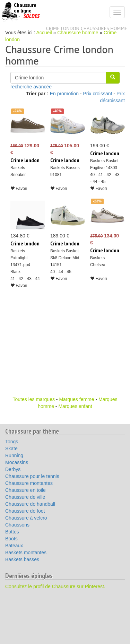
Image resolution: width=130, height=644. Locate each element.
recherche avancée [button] (31, 87)
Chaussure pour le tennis (32, 476)
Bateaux (14, 546)
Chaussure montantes (29, 483)
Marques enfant (75, 406)
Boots (11, 539)
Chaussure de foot (25, 511)
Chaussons (17, 525)
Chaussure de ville (25, 497)
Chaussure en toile (25, 490)
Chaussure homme (78, 33)
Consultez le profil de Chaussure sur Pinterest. (55, 586)
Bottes (12, 532)
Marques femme (76, 399)
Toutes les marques (34, 399)
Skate (11, 449)
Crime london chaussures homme (87, 28)
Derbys (13, 469)
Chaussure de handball (30, 504)
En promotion (64, 94)
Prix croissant (97, 94)
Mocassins (17, 462)
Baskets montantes (26, 552)
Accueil (44, 33)
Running (14, 455)
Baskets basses (22, 559)
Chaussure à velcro (26, 518)
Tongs (12, 442)
